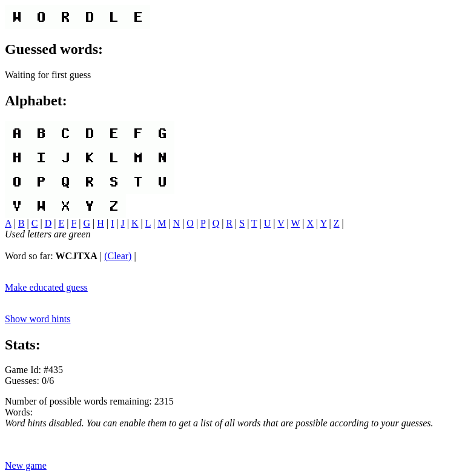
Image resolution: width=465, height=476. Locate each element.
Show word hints (38, 319)
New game (26, 465)
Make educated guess (46, 287)
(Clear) (118, 256)
